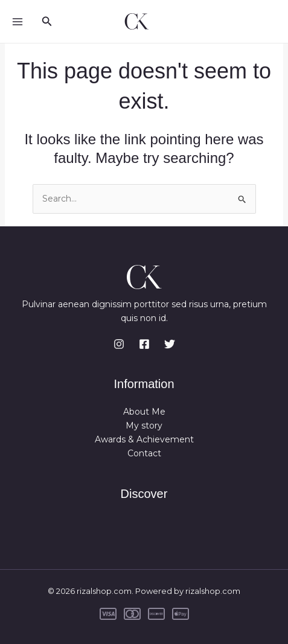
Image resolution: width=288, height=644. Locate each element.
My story (144, 426)
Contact (144, 453)
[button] (47, 22)
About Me (144, 412)
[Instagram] (119, 344)
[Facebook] (144, 344)
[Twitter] (170, 344)
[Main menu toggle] (17, 21)
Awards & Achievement (144, 439)
